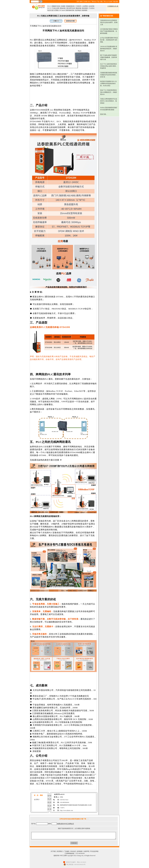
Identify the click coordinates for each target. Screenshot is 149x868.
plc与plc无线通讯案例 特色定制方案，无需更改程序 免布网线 (109, 40)
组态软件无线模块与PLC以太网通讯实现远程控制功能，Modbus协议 (108, 84)
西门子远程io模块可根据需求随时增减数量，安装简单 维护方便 (109, 57)
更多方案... (104, 114)
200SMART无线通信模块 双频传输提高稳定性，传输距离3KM (109, 49)
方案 (101, 2)
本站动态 (73, 851)
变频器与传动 (56, 6)
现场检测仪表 (70, 6)
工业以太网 (55, 8)
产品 (98, 2)
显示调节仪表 (71, 8)
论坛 (89, 2)
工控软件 (78, 6)
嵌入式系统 (55, 10)
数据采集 (79, 8)
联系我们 (60, 851)
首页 (78, 2)
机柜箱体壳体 (70, 10)
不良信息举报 (94, 851)
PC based (62, 10)
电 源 (49, 10)
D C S (49, 8)
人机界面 (85, 6)
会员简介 (37, 799)
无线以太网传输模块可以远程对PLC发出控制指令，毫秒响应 (109, 101)
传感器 (63, 6)
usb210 (62, 794)
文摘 (110, 2)
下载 (114, 2)
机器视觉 (85, 10)
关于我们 (53, 851)
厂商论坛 (93, 2)
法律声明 (86, 851)
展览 (117, 2)
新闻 (81, 2)
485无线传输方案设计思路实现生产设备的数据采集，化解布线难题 (109, 31)
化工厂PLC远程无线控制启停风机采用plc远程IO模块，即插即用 (109, 66)
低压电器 (78, 10)
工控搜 (85, 2)
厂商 (104, 2)
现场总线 (63, 8)
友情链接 (80, 851)
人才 (107, 2)
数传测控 (85, 8)
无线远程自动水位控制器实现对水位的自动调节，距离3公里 (109, 22)
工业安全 (92, 8)
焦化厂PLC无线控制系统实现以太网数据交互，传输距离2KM (109, 92)
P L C (49, 6)
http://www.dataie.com (67, 810)
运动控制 (91, 6)
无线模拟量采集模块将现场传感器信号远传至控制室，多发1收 (109, 75)
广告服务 (67, 851)
